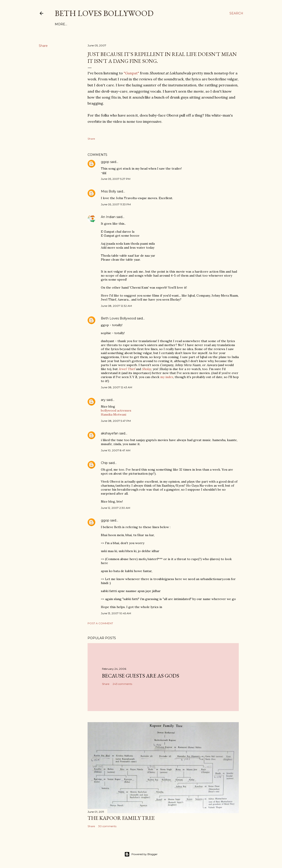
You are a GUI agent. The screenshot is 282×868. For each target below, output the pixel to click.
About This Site (102, 24)
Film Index (65, 24)
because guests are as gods (141, 676)
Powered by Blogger (141, 854)
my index (167, 377)
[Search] (236, 13)
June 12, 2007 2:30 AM (116, 508)
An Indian (108, 217)
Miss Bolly (109, 191)
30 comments (107, 826)
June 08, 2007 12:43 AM (117, 387)
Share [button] (43, 46)
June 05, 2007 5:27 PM (116, 179)
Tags (81, 24)
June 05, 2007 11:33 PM (116, 204)
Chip (104, 463)
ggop (105, 162)
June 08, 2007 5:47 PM (116, 421)
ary (103, 400)
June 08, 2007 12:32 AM (116, 306)
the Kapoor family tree (121, 818)
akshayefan (110, 433)
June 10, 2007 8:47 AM (116, 450)
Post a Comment (100, 623)
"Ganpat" (131, 73)
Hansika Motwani (114, 414)
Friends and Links (135, 24)
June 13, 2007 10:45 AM (116, 613)
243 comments (122, 684)
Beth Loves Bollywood (104, 13)
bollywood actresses (116, 410)
